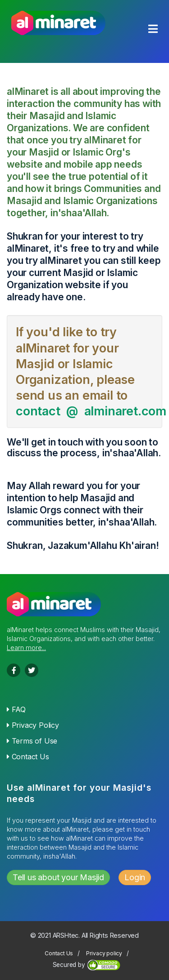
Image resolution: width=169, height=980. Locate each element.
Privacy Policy (33, 725)
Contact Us (28, 757)
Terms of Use (32, 741)
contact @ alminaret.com (91, 411)
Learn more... (26, 648)
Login (135, 877)
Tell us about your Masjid (58, 877)
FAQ (16, 709)
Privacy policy (104, 953)
